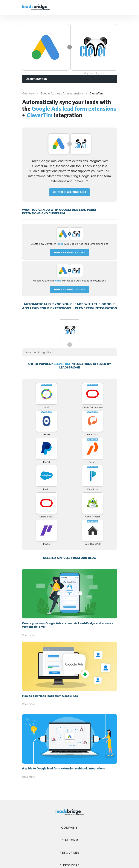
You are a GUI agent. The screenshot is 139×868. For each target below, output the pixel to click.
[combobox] (70, 352)
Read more (28, 635)
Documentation (36, 79)
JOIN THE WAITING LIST (69, 192)
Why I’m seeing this (94, 73)
